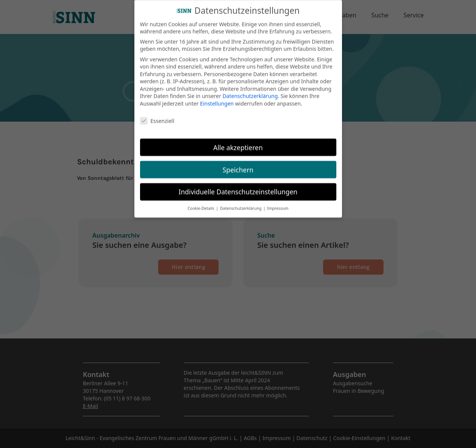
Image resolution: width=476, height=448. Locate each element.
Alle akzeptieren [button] (238, 142)
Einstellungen (217, 98)
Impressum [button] (278, 203)
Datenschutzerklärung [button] (241, 203)
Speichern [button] (238, 164)
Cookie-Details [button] (201, 203)
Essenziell (157, 115)
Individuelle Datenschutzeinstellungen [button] (238, 186)
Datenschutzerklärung (250, 90)
